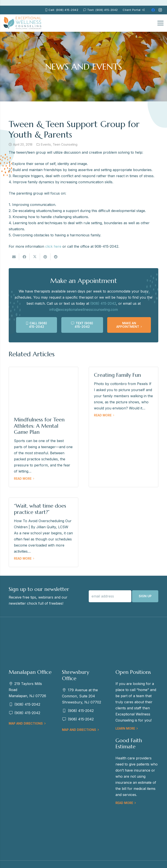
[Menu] (160, 23)
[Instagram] (160, 10)
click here (53, 246)
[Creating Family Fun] (124, 427)
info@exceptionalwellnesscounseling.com (84, 310)
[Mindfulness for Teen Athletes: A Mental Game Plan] (43, 427)
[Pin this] (45, 257)
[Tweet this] (35, 257)
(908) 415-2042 (103, 303)
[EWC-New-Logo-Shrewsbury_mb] (23, 23)
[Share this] (24, 257)
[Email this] (14, 257)
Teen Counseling (65, 144)
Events (46, 144)
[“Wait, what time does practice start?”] (43, 532)
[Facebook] (153, 10)
